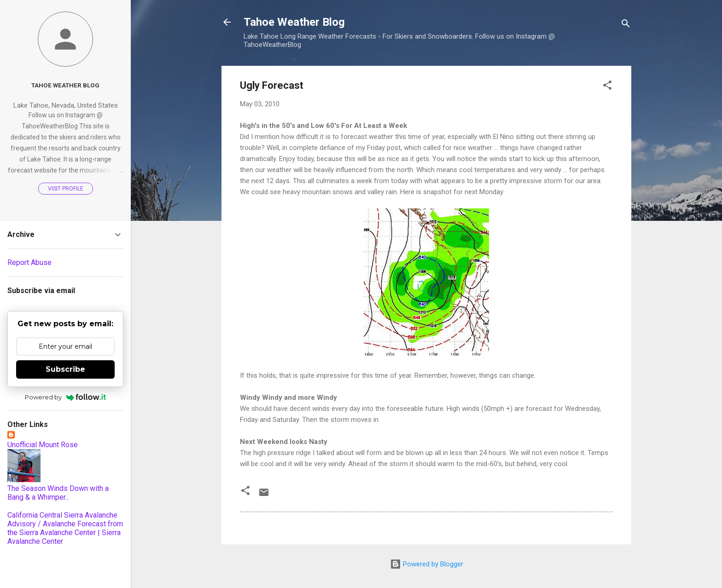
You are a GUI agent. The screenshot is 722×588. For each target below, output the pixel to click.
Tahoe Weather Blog (294, 22)
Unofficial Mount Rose (43, 445)
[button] (607, 87)
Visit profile (66, 189)
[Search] (626, 25)
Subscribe (65, 369)
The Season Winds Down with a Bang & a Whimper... (58, 493)
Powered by (66, 397)
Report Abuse (29, 262)
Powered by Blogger (427, 564)
